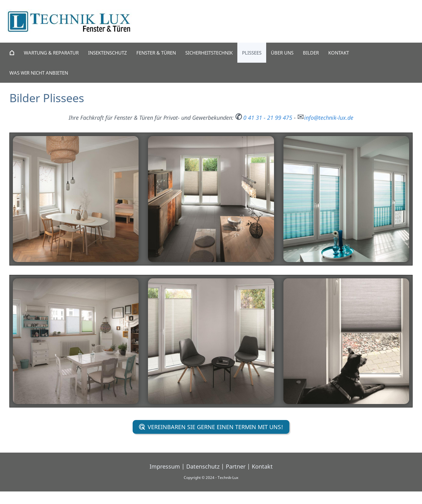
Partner (236, 466)
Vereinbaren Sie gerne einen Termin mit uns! (211, 427)
